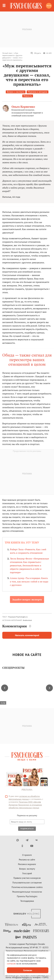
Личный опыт (7, 53)
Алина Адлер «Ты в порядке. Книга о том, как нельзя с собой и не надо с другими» (29, 582)
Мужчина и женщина (38, 92)
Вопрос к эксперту (16, 92)
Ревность (28, 96)
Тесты (49, 6)
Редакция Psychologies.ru (18, 617)
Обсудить (36, 53)
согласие (11, 964)
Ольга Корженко (23, 107)
